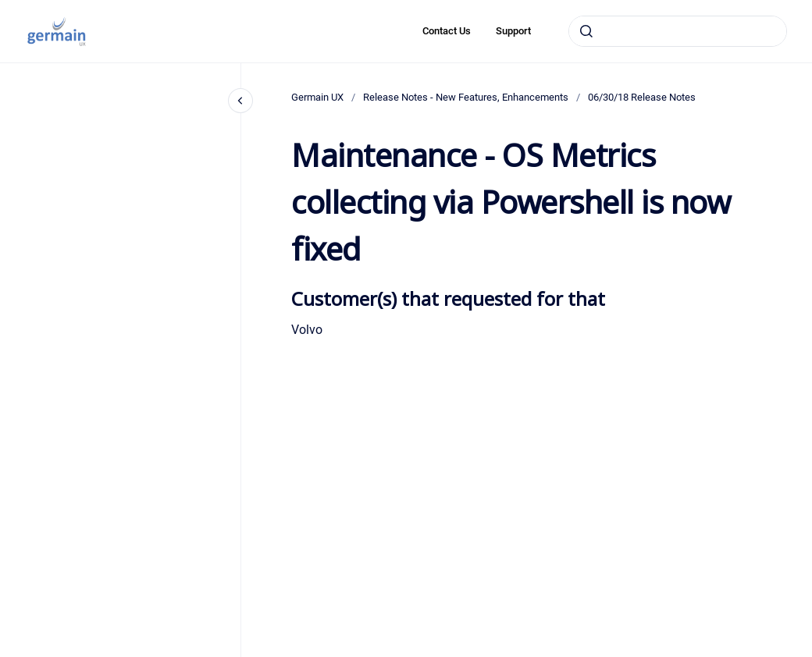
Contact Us (447, 31)
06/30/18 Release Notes (642, 97)
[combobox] (678, 31)
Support (513, 31)
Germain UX (317, 97)
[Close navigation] (240, 101)
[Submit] (586, 31)
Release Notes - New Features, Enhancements (466, 97)
